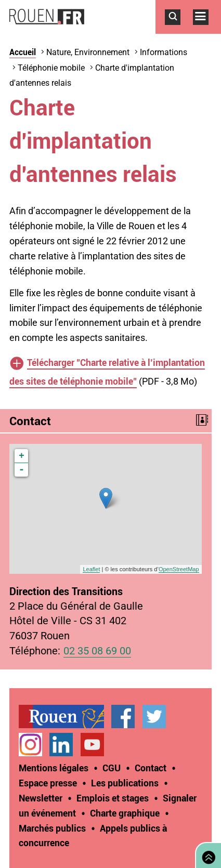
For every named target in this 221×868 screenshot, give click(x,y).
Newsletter (41, 798)
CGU (112, 768)
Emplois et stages (113, 798)
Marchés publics (52, 828)
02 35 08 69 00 (97, 651)
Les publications (125, 783)
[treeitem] (65, 716)
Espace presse (48, 783)
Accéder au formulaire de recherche (179, 30)
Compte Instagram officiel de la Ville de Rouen (30, 745)
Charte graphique (125, 813)
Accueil (23, 52)
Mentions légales (54, 768)
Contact (151, 768)
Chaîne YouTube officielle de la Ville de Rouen (92, 745)
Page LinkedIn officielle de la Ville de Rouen (61, 745)
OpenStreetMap (179, 569)
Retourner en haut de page (206, 854)
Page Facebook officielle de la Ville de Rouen (123, 716)
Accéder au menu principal (207, 30)
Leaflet (91, 569)
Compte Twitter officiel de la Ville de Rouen (154, 716)
